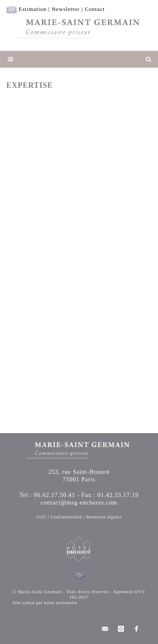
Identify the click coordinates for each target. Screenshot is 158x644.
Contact (95, 9)
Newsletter (66, 9)
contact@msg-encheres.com (79, 503)
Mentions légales (104, 517)
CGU (41, 517)
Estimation (32, 9)
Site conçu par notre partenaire (45, 603)
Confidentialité (66, 517)
